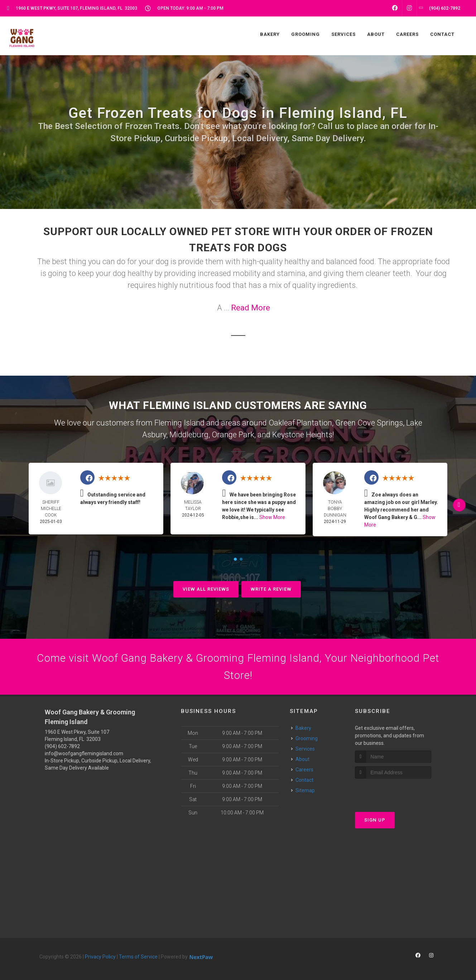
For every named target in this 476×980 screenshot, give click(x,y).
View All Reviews (206, 589)
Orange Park (233, 435)
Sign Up (375, 820)
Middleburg (189, 435)
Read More (251, 308)
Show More (272, 517)
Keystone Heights (302, 435)
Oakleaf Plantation (300, 423)
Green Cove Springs (369, 423)
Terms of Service (138, 957)
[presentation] (393, 792)
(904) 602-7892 (62, 746)
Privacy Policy (100, 957)
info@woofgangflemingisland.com (84, 753)
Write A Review (271, 589)
